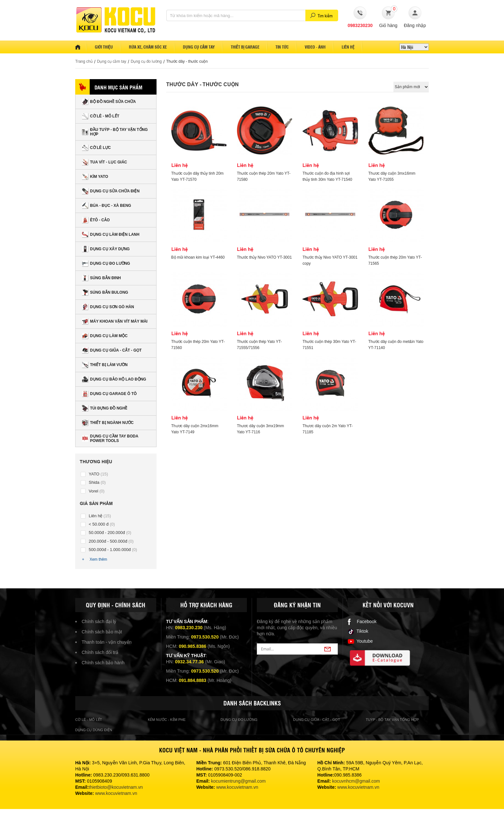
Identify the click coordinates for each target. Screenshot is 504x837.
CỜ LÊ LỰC (96, 148)
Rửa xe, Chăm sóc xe (148, 47)
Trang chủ (84, 61)
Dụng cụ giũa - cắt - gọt (112, 350)
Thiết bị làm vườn (105, 365)
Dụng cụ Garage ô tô (109, 394)
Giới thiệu (104, 47)
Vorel (97, 491)
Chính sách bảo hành (103, 663)
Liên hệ (348, 47)
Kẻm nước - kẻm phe (167, 720)
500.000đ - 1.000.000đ (113, 550)
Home (81, 47)
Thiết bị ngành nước (108, 423)
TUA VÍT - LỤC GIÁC (104, 162)
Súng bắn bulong (105, 292)
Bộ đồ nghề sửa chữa (109, 102)
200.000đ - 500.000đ (111, 541)
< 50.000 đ (102, 524)
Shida (97, 482)
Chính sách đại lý (99, 621)
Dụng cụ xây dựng (106, 249)
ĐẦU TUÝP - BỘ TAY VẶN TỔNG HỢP (115, 132)
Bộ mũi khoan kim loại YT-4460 (198, 257)
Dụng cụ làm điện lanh (111, 235)
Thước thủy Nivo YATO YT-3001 (264, 257)
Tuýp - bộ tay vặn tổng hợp (392, 720)
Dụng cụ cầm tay (199, 47)
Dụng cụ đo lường (146, 61)
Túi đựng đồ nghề (105, 408)
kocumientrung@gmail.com (239, 781)
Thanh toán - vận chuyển (107, 642)
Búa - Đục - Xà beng (107, 206)
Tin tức (282, 47)
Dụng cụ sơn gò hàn (108, 307)
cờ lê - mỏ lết (89, 720)
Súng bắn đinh (101, 278)
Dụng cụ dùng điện (94, 730)
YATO (98, 474)
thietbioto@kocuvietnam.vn (116, 787)
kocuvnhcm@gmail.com (356, 781)
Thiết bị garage (245, 47)
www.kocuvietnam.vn (116, 793)
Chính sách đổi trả (100, 652)
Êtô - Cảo (96, 220)
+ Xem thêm (94, 559)
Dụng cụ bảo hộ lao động (114, 379)
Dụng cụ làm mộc (105, 336)
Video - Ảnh (315, 47)
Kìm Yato (95, 177)
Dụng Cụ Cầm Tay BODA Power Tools (110, 438)
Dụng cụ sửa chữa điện (111, 191)
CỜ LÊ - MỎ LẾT (101, 116)
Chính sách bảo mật (102, 632)
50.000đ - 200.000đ (110, 533)
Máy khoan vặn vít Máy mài (115, 321)
